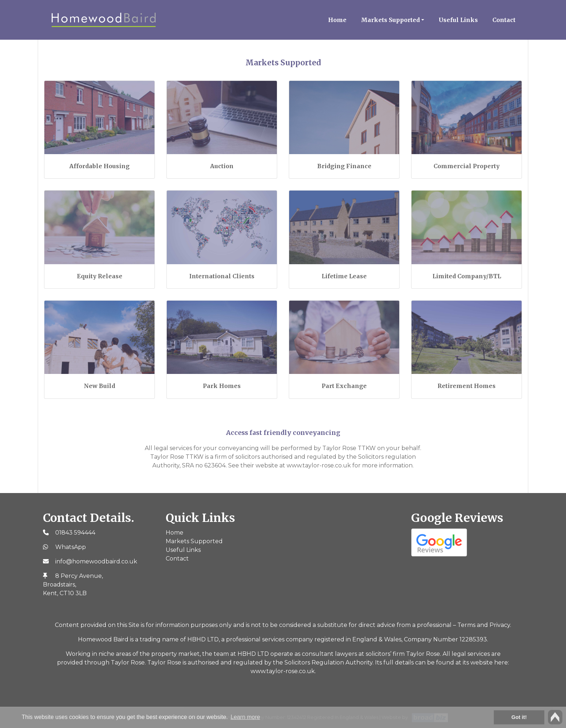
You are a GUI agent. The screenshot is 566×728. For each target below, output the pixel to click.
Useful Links (458, 20)
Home (337, 20)
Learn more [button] (245, 717)
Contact (504, 20)
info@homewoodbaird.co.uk (96, 561)
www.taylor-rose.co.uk (283, 671)
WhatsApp (71, 547)
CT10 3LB (73, 593)
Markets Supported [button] (390, 20)
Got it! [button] (519, 717)
